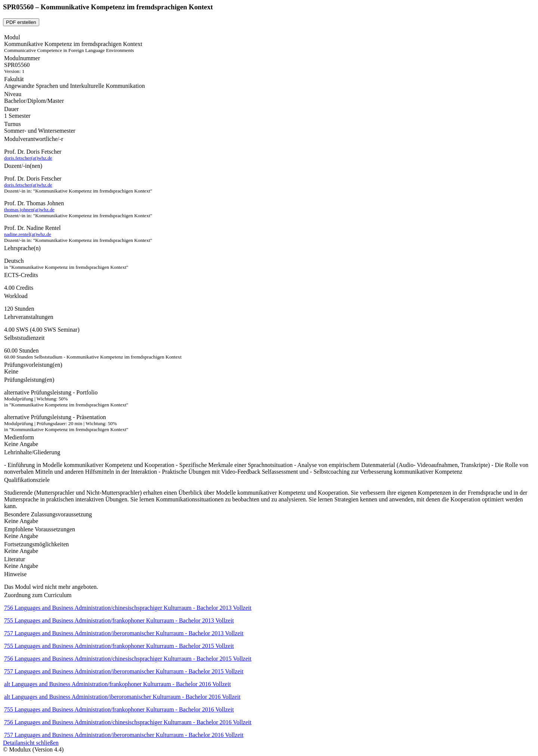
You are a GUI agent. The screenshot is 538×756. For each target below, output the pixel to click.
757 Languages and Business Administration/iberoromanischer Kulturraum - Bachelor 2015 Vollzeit (124, 671)
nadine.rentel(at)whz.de (28, 234)
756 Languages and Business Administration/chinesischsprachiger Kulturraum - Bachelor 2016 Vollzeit (128, 722)
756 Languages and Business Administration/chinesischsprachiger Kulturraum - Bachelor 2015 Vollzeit (128, 659)
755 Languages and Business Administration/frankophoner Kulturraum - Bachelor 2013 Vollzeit (119, 620)
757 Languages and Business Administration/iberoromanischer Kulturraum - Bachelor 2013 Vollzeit (124, 633)
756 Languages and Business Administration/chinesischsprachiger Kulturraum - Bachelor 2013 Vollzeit (128, 608)
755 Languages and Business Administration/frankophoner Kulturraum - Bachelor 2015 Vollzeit (119, 646)
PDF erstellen (21, 22)
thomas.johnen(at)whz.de (29, 210)
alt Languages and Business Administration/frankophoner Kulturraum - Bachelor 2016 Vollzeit (118, 684)
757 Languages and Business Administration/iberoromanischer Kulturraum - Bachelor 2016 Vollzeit (124, 735)
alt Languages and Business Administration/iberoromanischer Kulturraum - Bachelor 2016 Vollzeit (122, 697)
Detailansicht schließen (31, 743)
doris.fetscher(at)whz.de (28, 158)
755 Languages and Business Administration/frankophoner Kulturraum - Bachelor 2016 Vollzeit (119, 709)
